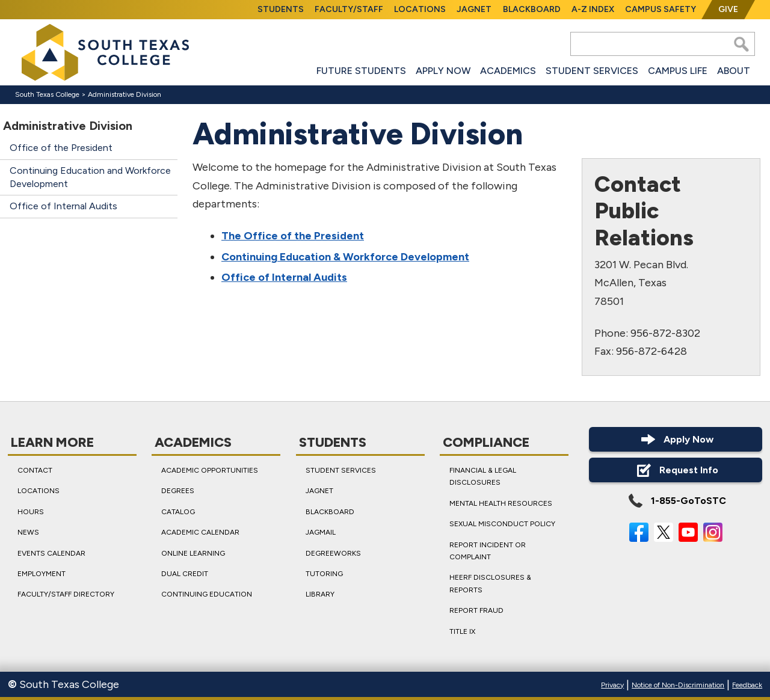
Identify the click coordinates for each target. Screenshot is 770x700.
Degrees (178, 491)
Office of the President (61, 148)
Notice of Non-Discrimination (678, 685)
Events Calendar (51, 553)
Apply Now (443, 71)
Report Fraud (476, 610)
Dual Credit (185, 574)
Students (281, 9)
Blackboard (532, 9)
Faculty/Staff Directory (66, 594)
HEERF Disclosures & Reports (490, 583)
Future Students (361, 71)
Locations (420, 9)
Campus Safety (661, 9)
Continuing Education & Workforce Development (345, 257)
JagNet (474, 9)
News (28, 532)
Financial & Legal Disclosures (483, 476)
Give (728, 9)
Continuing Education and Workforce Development (90, 177)
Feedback (747, 685)
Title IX (462, 631)
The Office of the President (293, 236)
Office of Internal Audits (63, 206)
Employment (42, 574)
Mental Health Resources (501, 503)
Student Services (592, 71)
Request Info (676, 470)
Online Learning (193, 553)
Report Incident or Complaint (488, 550)
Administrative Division (125, 94)
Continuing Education (207, 594)
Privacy (612, 685)
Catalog (178, 512)
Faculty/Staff (349, 9)
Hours (31, 512)
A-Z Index (593, 9)
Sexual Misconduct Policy (502, 524)
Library (320, 594)
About (734, 71)
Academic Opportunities (210, 470)
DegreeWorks (333, 553)
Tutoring (324, 574)
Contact (35, 470)
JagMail (321, 532)
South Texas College (47, 94)
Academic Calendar (200, 532)
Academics (508, 71)
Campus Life (678, 71)
